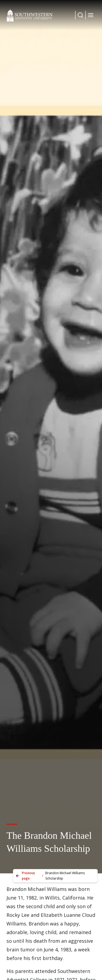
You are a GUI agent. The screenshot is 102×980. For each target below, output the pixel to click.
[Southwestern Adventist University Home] (30, 15)
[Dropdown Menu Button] (80, 15)
